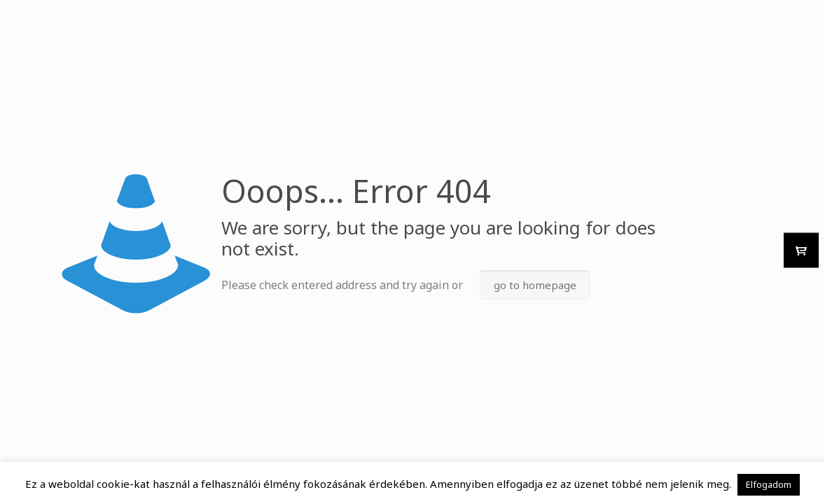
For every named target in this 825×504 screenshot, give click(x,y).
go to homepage (535, 285)
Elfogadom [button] (769, 484)
